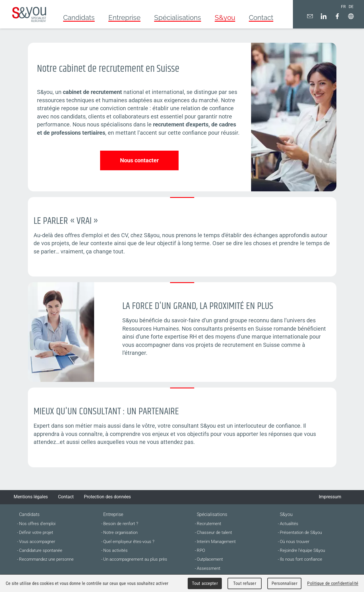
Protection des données (107, 497)
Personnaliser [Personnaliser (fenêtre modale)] (285, 583)
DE (351, 7)
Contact (66, 497)
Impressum (330, 497)
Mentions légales (31, 497)
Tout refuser (245, 583)
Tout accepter (205, 583)
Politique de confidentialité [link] (333, 583)
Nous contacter (139, 160)
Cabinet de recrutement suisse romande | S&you (29, 14)
